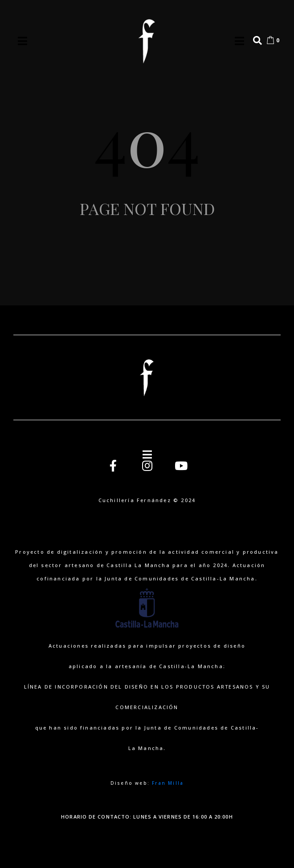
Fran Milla (168, 783)
